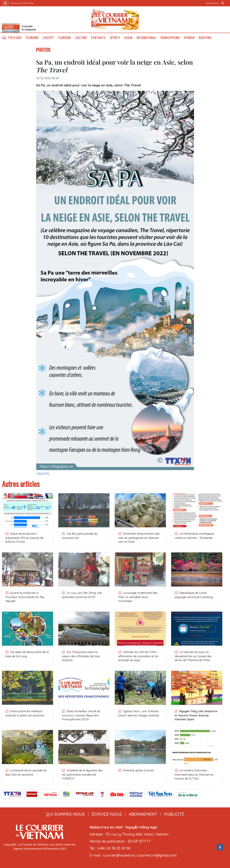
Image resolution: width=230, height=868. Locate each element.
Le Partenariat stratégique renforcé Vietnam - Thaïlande (194, 536)
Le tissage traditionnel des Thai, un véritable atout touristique (138, 597)
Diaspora (205, 38)
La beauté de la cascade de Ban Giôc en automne (26, 772)
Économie (32, 38)
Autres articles (21, 484)
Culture (81, 38)
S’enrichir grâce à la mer (136, 770)
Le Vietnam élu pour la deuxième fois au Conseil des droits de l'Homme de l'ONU (193, 656)
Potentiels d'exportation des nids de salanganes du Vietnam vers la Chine (139, 538)
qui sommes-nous (65, 814)
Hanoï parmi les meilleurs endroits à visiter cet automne (25, 713)
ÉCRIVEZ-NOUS (107, 814)
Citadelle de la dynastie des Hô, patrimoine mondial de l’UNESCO (82, 774)
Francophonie (170, 38)
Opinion (189, 38)
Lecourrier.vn (115, 19)
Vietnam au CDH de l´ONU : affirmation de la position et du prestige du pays (138, 656)
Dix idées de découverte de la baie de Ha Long (27, 654)
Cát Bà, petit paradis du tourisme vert (80, 536)
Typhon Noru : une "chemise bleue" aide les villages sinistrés (139, 713)
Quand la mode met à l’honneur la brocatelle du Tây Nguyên (25, 597)
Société (48, 38)
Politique (15, 38)
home (4, 38)
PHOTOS (43, 50)
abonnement (143, 814)
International (146, 38)
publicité (174, 814)
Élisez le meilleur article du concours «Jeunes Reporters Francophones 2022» (81, 715)
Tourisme (64, 38)
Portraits (98, 38)
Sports (115, 38)
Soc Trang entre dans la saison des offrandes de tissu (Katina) (81, 656)
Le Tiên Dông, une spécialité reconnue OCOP (82, 595)
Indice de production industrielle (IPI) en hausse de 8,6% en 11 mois (24, 538)
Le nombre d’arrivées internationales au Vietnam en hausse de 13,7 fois (194, 774)
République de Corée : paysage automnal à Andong (194, 595)
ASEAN (128, 38)
